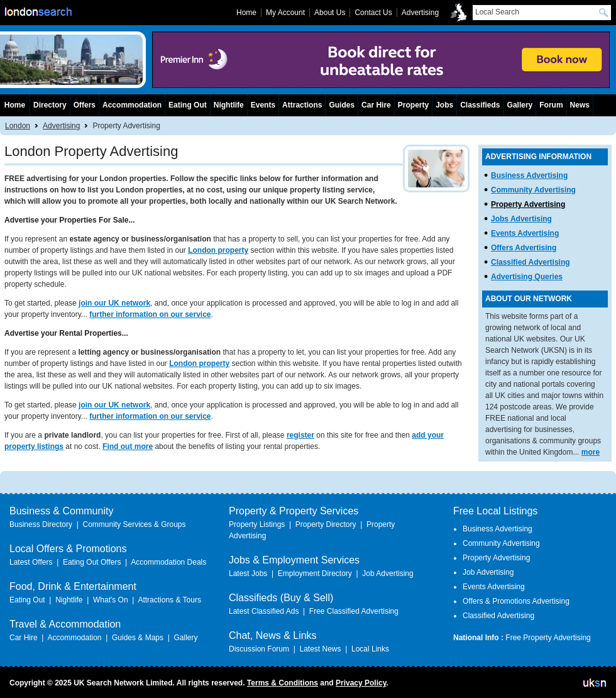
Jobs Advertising (521, 219)
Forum (551, 105)
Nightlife (229, 105)
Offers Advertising (524, 248)
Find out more (128, 446)
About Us (330, 13)
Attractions (302, 105)
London (18, 126)
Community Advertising (533, 190)
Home (15, 105)
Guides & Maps (138, 638)
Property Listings (257, 524)
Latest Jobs (248, 573)
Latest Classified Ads (264, 611)
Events (263, 105)
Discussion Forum (259, 649)
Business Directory (41, 524)
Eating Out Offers (92, 562)
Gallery (520, 105)
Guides (342, 105)
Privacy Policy (361, 683)
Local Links (370, 649)
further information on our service (150, 314)
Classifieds (480, 105)
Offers (85, 105)
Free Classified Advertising (354, 611)
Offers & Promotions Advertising (516, 601)
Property (413, 105)
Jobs (444, 105)
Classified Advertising (531, 262)
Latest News (320, 649)
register (300, 435)
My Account (285, 13)
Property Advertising (528, 204)
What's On (111, 600)
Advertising (61, 126)
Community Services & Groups (134, 524)
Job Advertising (388, 573)
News (580, 105)
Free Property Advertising (548, 638)
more (591, 452)
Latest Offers (31, 562)
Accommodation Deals (168, 562)
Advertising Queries (527, 277)
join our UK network (114, 303)
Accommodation (132, 105)
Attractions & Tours (169, 600)
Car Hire (376, 105)
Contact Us (373, 13)
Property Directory (326, 524)
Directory (50, 105)
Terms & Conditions (283, 683)
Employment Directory (315, 573)
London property (218, 250)
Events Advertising (525, 233)
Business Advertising (529, 175)
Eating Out (188, 105)
